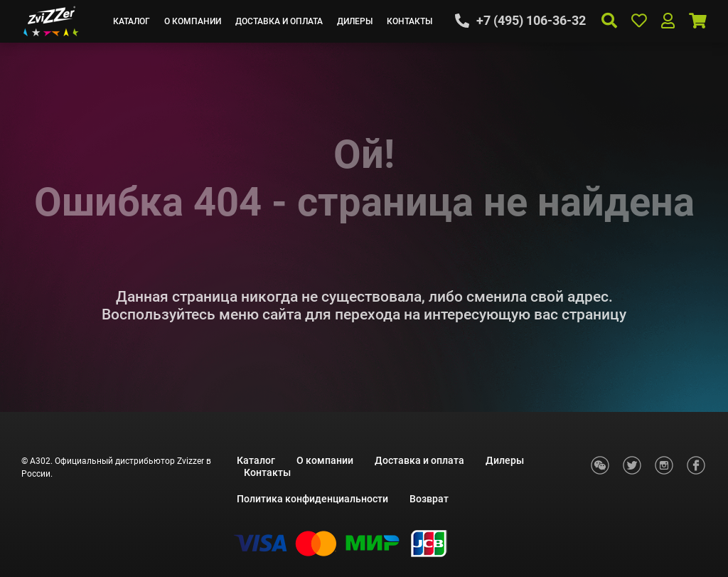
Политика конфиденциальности (312, 499)
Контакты (409, 21)
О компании (193, 21)
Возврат (429, 499)
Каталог (132, 21)
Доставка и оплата (279, 21)
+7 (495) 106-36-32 (531, 21)
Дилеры (355, 21)
